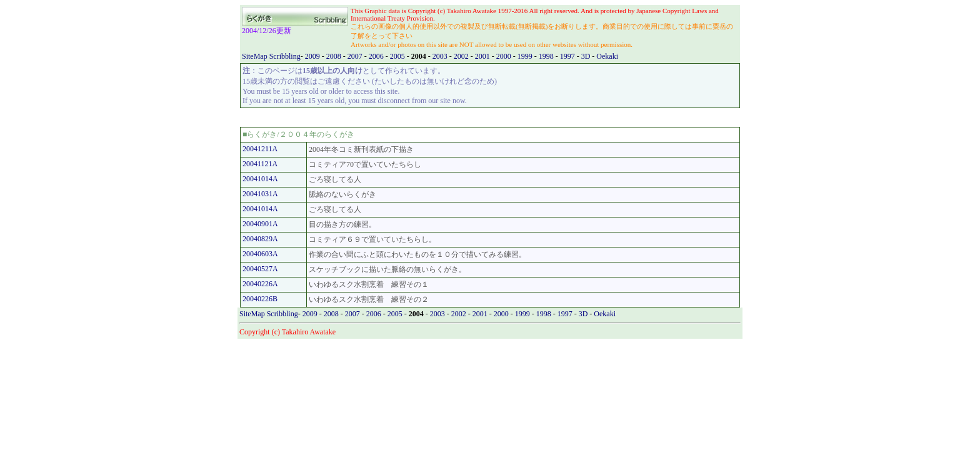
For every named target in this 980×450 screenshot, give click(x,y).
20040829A (260, 239)
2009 (313, 56)
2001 (483, 56)
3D (587, 56)
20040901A (260, 224)
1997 (568, 56)
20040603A (260, 254)
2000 (505, 56)
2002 (462, 56)
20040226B (260, 299)
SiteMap (256, 56)
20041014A (260, 179)
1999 (526, 56)
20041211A (260, 149)
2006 (377, 56)
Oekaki (607, 56)
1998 (547, 56)
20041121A (260, 164)
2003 (441, 56)
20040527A (260, 269)
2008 (335, 56)
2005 (398, 56)
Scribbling (285, 56)
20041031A (260, 194)
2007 (356, 56)
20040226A (260, 284)
